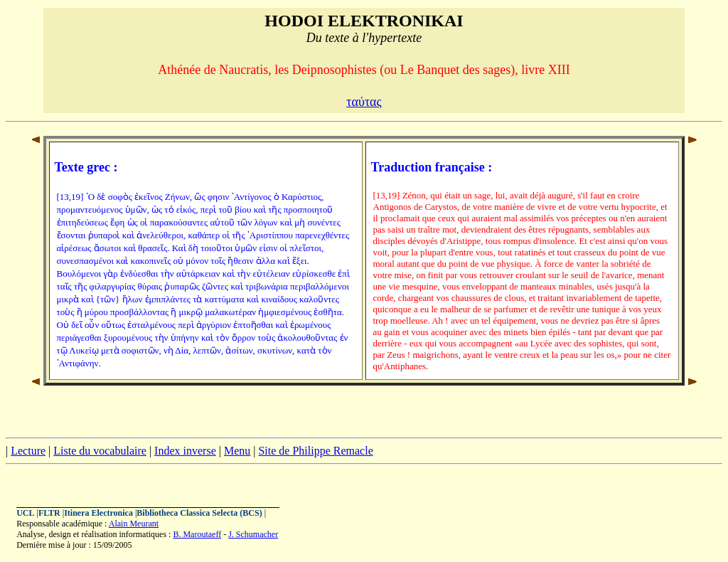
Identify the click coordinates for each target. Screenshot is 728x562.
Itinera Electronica (98, 513)
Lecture (28, 451)
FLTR (49, 513)
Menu (237, 451)
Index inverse (185, 451)
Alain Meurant (134, 524)
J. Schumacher (253, 534)
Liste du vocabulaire (100, 451)
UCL (25, 513)
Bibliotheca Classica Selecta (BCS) (199, 513)
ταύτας (364, 102)
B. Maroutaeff (197, 534)
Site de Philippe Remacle (315, 451)
